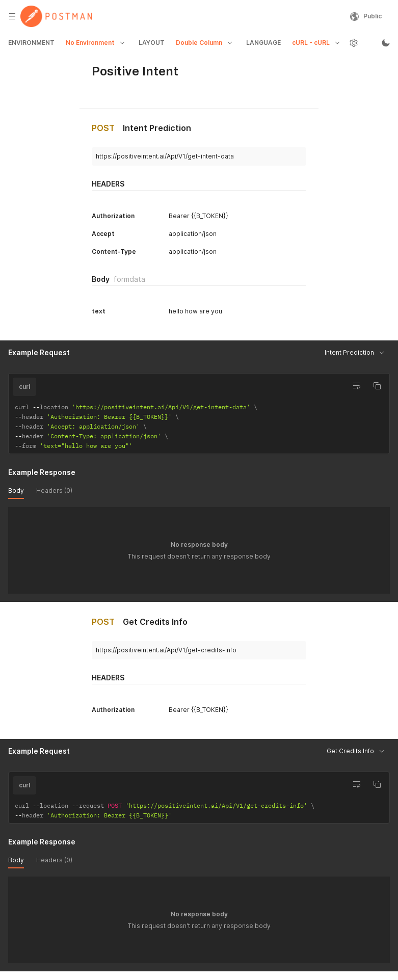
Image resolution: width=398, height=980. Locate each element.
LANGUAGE (263, 43)
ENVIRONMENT (31, 43)
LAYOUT (152, 43)
